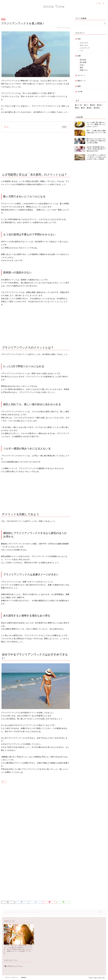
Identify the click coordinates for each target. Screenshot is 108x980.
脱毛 (4, 782)
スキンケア (84, 43)
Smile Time (54, 6)
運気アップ (81, 81)
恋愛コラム (84, 70)
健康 (79, 86)
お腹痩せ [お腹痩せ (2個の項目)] (98, 108)
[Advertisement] (36, 152)
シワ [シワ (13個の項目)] (87, 105)
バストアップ (85, 48)
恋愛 (79, 56)
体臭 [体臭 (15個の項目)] (84, 108)
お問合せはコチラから (15, 966)
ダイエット (81, 75)
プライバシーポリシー (11, 977)
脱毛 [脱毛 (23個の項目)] (78, 108)
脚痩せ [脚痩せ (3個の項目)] (90, 108)
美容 (3, 19)
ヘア (82, 51)
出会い (82, 65)
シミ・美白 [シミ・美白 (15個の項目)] (79, 105)
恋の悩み (83, 60)
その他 (80, 92)
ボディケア (84, 45)
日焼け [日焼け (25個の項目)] (100, 105)
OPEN (64, 127)
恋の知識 (83, 62)
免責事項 (24, 977)
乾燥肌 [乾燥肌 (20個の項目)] (93, 105)
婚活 (82, 68)
